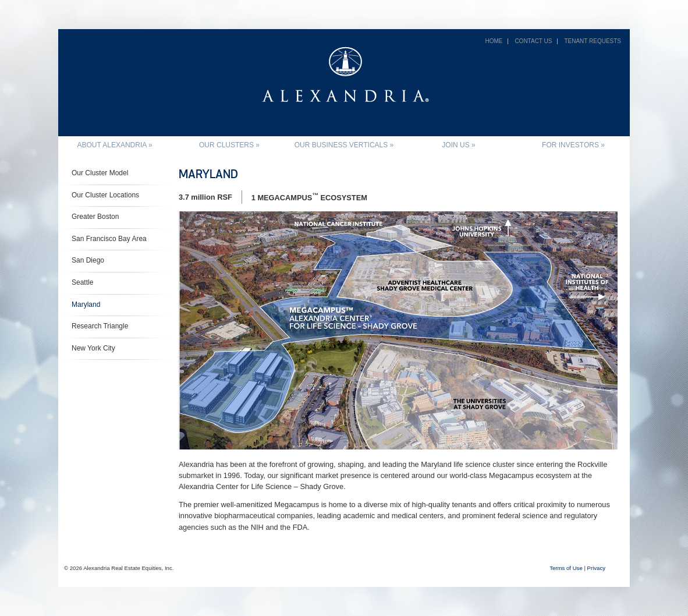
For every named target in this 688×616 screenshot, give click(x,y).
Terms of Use (566, 568)
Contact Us (533, 41)
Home (494, 41)
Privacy (596, 568)
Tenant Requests (593, 41)
